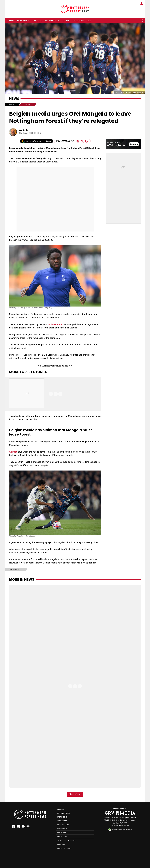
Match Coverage (52, 21)
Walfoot (13, 452)
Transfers (37, 21)
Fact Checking (63, 817)
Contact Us (62, 833)
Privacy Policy (63, 836)
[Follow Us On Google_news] (87, 141)
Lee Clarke (24, 130)
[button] (142, 21)
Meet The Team (63, 825)
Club (89, 21)
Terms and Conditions (66, 840)
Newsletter (62, 829)
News (11, 21)
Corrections (62, 821)
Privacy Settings (64, 848)
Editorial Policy (64, 813)
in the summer (55, 324)
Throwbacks (78, 21)
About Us (61, 809)
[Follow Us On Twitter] (82, 141)
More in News (22, 579)
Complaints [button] (62, 844)
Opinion (66, 21)
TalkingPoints (23, 21)
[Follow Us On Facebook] (78, 141)
